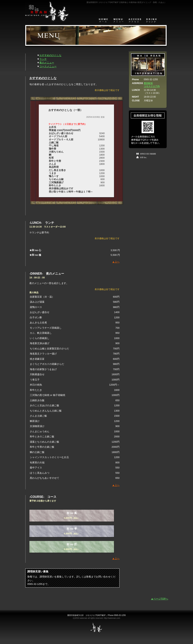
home (103, 20)
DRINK (151, 20)
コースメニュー (48, 66)
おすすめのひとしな (50, 55)
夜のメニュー (47, 63)
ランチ (43, 59)
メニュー (119, 20)
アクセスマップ (135, 20)
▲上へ (116, 262)
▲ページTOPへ (160, 599)
